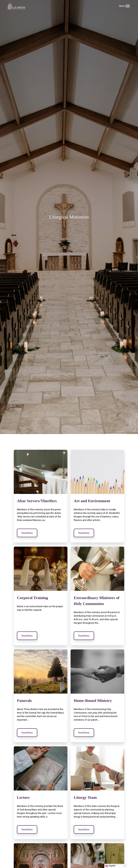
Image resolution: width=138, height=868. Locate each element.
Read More (27, 533)
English (110, 866)
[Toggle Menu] (128, 6)
